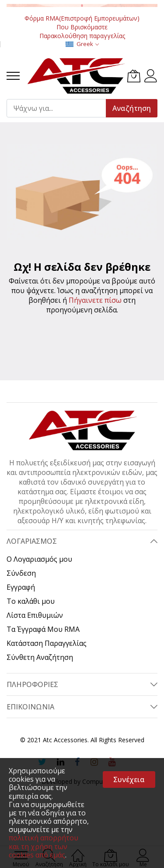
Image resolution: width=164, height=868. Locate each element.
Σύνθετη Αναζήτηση (40, 657)
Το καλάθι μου (31, 601)
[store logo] (76, 76)
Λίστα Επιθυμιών (35, 615)
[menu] (13, 76)
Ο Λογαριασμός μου (39, 559)
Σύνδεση (21, 573)
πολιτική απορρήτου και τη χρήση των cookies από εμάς (44, 846)
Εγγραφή (21, 587)
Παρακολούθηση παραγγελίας (82, 36)
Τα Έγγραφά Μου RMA (43, 629)
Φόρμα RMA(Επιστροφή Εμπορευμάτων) (82, 18)
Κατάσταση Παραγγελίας (47, 643)
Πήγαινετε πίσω (95, 300)
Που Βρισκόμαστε (82, 27)
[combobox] (60, 108)
